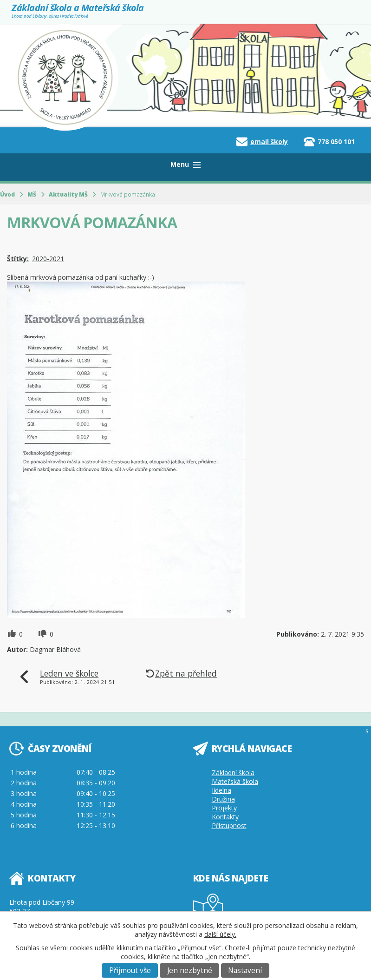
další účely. (220, 934)
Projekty (224, 808)
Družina (223, 799)
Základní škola (233, 773)
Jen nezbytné (190, 970)
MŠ (32, 194)
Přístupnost (229, 825)
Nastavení (245, 970)
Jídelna (221, 790)
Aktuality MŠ (68, 194)
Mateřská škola (235, 781)
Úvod (7, 194)
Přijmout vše (130, 970)
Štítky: (18, 259)
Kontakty (225, 817)
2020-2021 (48, 259)
